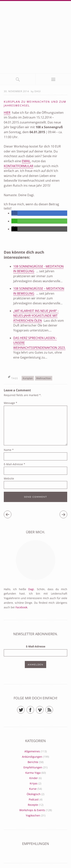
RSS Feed (53, 708)
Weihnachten (44, 378)
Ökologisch (34, 794)
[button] (14, 213)
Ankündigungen (32, 757)
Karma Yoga (33, 773)
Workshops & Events (32, 810)
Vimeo (43, 708)
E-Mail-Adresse (14, 464)
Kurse (33, 789)
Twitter (25, 708)
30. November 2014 (16, 91)
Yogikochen (33, 815)
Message (11, 403)
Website (9, 478)
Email (26, 161)
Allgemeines (32, 751)
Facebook (21, 607)
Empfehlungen (33, 767)
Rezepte (33, 805)
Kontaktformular (19, 166)
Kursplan (28, 378)
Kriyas (34, 783)
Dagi (38, 91)
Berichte (33, 762)
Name (9, 450)
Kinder (34, 778)
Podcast (34, 799)
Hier (7, 113)
